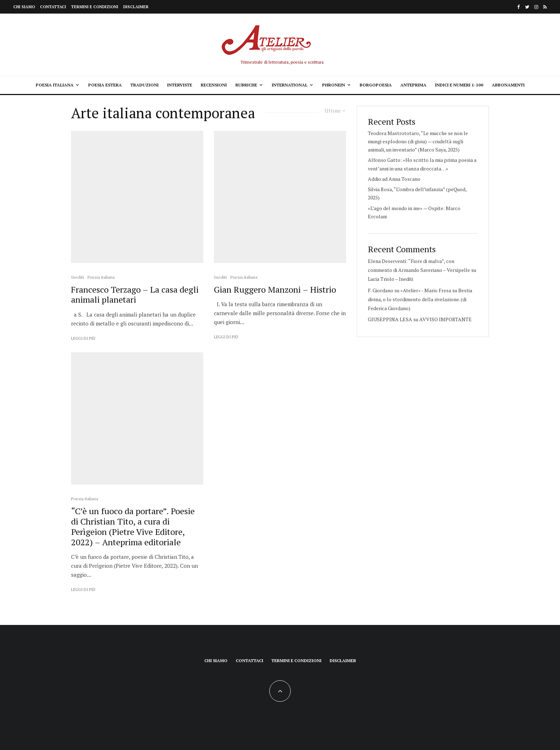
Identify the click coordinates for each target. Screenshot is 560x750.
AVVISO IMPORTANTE (446, 319)
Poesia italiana (55, 85)
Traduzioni (144, 85)
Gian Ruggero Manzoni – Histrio (275, 290)
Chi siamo (24, 7)
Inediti (77, 277)
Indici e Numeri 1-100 (459, 85)
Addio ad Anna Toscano (394, 179)
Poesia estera (105, 85)
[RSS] (545, 7)
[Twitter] (527, 7)
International (290, 85)
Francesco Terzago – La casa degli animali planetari (135, 295)
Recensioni (214, 85)
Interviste (180, 85)
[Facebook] (519, 7)
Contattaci (53, 7)
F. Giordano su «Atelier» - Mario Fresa (409, 290)
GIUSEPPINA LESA (390, 319)
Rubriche (246, 85)
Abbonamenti (508, 85)
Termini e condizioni (95, 7)
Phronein (334, 85)
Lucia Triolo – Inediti (391, 279)
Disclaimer (136, 7)
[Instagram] (536, 7)
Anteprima (413, 85)
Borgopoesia (376, 85)
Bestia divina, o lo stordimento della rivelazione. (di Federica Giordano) (420, 299)
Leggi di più (83, 338)
